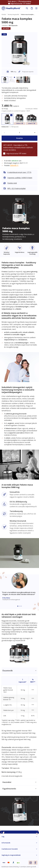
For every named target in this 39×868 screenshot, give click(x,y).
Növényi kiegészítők (13, 14)
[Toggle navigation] (36, 8)
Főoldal (4, 14)
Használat (7, 782)
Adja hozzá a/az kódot (21, 4)
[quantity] (19, 133)
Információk (6, 843)
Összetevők (8, 671)
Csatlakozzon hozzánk (10, 849)
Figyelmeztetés (9, 789)
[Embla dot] (18, 606)
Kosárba (19, 138)
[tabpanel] (19, 723)
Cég (3, 837)
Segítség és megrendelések (11, 855)
